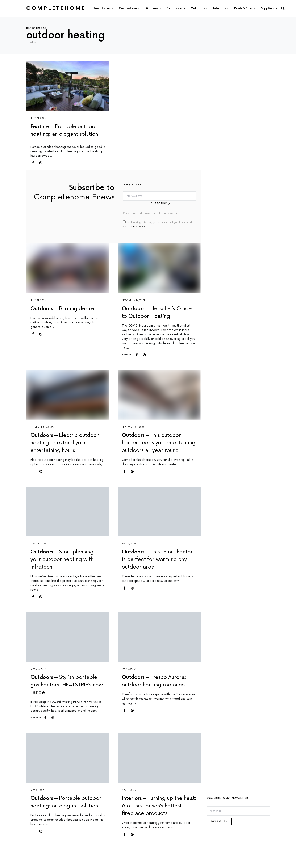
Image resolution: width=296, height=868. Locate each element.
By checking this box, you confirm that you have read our (157, 224)
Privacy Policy (136, 226)
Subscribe (159, 203)
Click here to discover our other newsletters (151, 213)
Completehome (56, 8)
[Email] (238, 811)
